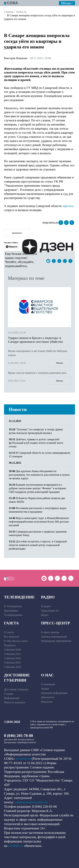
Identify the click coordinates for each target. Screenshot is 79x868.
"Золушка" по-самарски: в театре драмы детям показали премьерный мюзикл (36, 431)
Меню (66, 3)
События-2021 (12, 654)
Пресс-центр (56, 623)
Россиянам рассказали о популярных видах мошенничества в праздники (38, 510)
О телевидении (13, 606)
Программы (11, 611)
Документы (48, 697)
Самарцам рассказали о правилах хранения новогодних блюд (38, 533)
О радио (46, 606)
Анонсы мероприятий (54, 637)
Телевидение (19, 597)
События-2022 (12, 658)
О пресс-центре (50, 632)
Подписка (10, 645)
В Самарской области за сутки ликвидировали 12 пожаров (39, 455)
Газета (11, 623)
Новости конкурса (15, 702)
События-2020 (12, 650)
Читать (60, 363)
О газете (9, 632)
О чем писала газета (16, 641)
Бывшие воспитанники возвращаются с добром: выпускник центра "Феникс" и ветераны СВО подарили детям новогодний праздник (37, 488)
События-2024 (12, 667)
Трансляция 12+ (50, 611)
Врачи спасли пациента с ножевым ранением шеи (37, 373)
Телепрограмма (13, 615)
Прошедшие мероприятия (56, 641)
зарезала (68, 206)
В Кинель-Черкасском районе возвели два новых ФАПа (37, 500)
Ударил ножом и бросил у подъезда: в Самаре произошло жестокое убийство (35, 340)
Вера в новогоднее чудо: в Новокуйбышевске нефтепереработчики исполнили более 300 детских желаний (39, 522)
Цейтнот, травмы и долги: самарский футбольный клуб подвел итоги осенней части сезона (36, 443)
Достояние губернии (17, 678)
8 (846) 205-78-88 (18, 736)
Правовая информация (54, 693)
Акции (45, 689)
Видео (45, 615)
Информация (12, 698)
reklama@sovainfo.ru (27, 742)
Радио (48, 597)
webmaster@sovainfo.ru (31, 802)
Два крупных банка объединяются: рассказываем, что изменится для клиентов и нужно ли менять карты (39, 475)
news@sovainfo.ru (26, 740)
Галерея (9, 694)
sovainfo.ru (23, 759)
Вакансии (47, 702)
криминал (17, 233)
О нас (47, 675)
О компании (48, 684)
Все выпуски (12, 637)
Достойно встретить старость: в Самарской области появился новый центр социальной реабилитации (38, 545)
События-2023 (12, 663)
